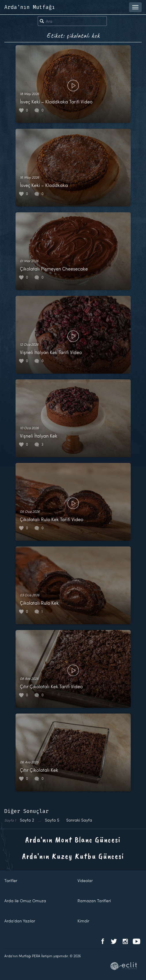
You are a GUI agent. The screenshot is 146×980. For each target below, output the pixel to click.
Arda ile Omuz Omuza (25, 901)
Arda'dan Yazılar (20, 921)
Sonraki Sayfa (79, 820)
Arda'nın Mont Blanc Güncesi (73, 840)
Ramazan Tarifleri (94, 901)
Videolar (85, 880)
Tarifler (11, 880)
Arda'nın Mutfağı (30, 7)
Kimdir (83, 921)
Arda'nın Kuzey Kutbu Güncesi (73, 856)
